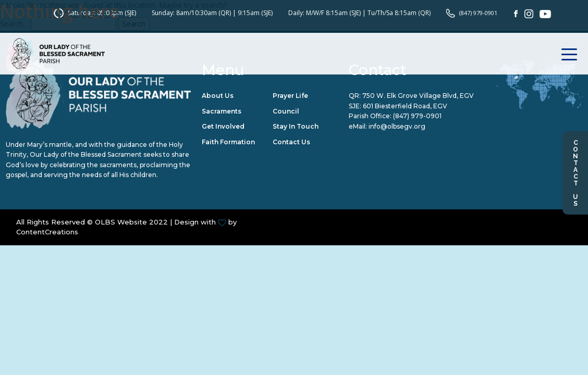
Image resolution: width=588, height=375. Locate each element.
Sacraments (222, 111)
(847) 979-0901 (417, 116)
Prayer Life (290, 96)
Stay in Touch (296, 127)
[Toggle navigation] (569, 40)
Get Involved (223, 127)
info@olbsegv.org (397, 127)
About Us (218, 96)
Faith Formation (228, 142)
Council (286, 111)
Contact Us (575, 173)
